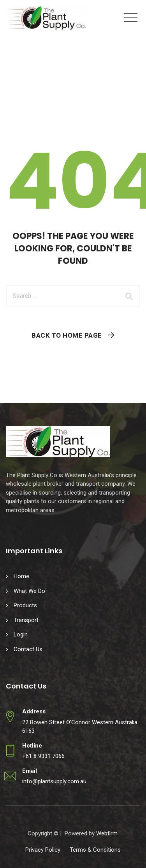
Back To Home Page (67, 335)
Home (21, 576)
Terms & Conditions (95, 850)
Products (25, 605)
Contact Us (28, 649)
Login (21, 634)
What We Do (29, 591)
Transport (26, 620)
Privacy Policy (43, 850)
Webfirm (107, 833)
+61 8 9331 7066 (43, 756)
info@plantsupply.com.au (54, 781)
